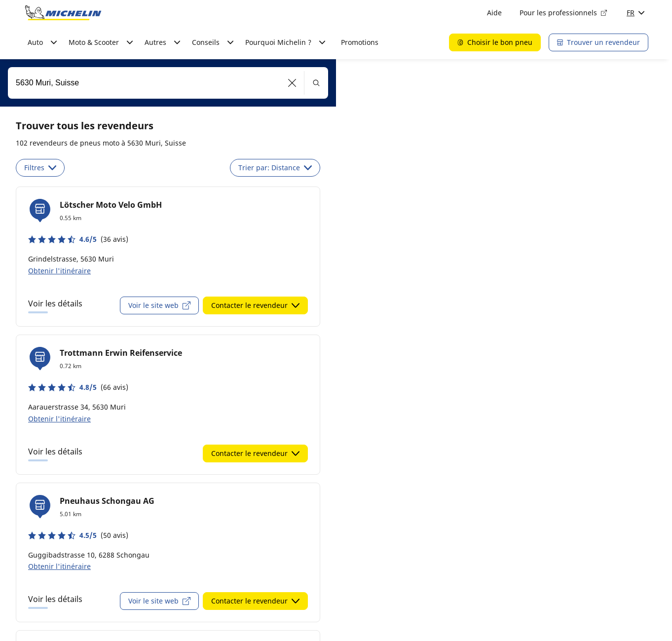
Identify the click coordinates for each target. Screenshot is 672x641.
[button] (292, 83)
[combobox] (168, 83)
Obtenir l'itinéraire (59, 271)
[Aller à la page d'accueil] (63, 13)
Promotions (360, 42)
